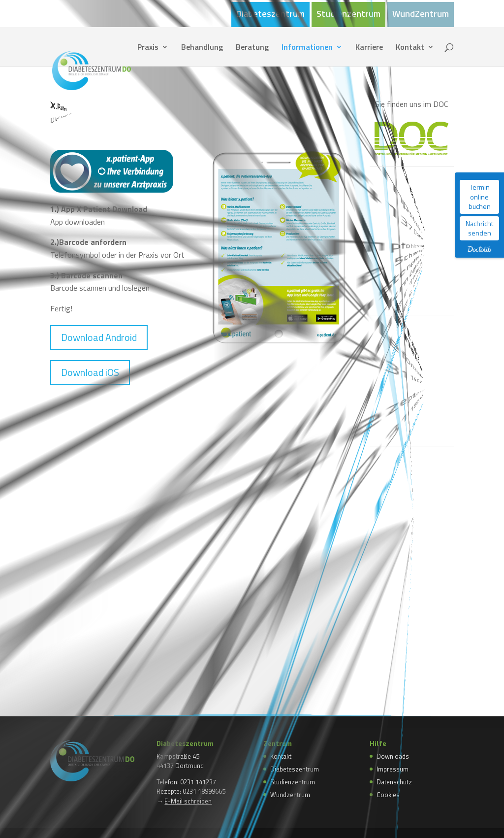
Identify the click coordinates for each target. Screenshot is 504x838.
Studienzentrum (348, 15)
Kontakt (410, 48)
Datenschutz (394, 782)
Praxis (148, 48)
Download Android (99, 337)
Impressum (393, 769)
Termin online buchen (480, 197)
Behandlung (202, 48)
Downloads (393, 756)
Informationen (307, 48)
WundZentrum (421, 15)
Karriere (369, 48)
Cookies (388, 795)
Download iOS (90, 372)
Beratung (252, 48)
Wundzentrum (290, 795)
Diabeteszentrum (270, 15)
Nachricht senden (479, 228)
